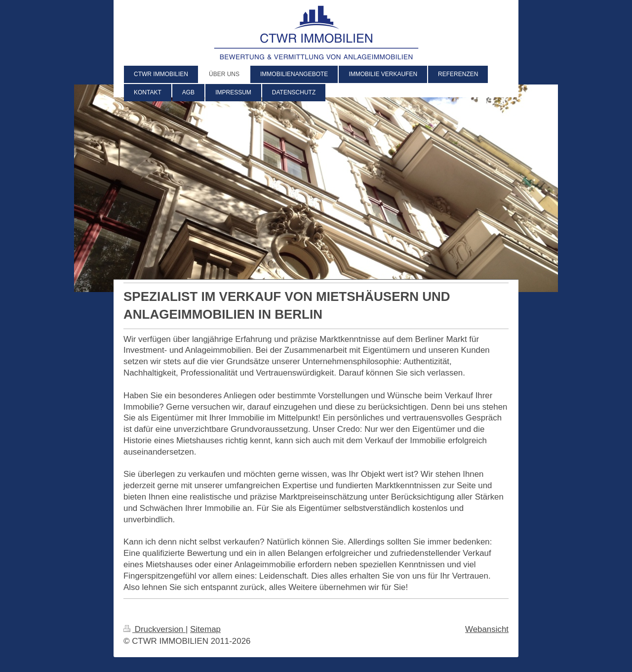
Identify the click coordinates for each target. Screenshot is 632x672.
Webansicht (487, 629)
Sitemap (205, 629)
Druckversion (155, 629)
